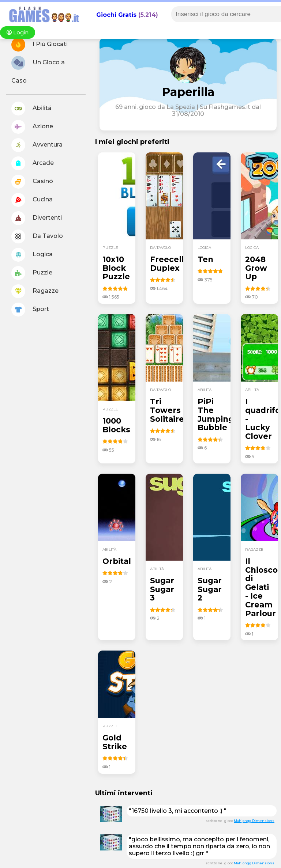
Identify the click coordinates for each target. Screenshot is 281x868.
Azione (32, 127)
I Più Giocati (40, 45)
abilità (205, 390)
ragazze (254, 549)
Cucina (32, 200)
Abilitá (31, 109)
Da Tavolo (37, 236)
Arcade (33, 163)
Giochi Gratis (116, 15)
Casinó (32, 182)
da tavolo (160, 248)
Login (18, 33)
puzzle (110, 248)
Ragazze (35, 291)
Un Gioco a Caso (38, 70)
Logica (32, 255)
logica (204, 248)
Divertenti (37, 218)
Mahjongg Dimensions (254, 821)
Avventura (37, 145)
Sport (30, 310)
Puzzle (32, 273)
